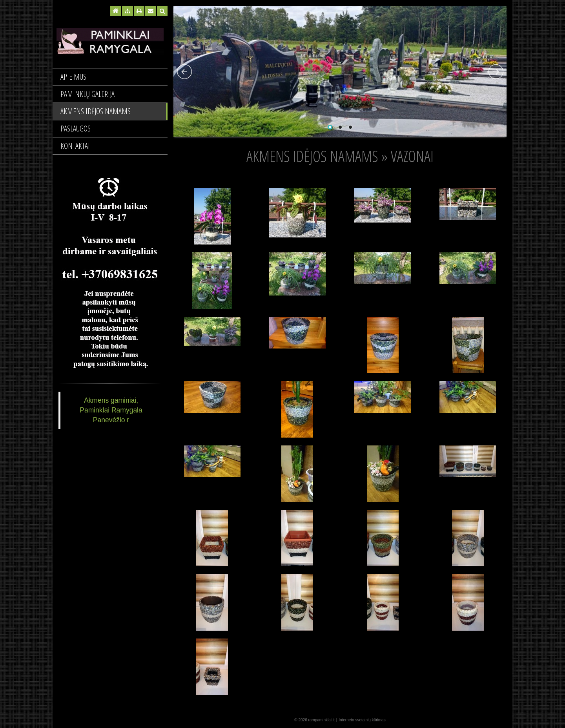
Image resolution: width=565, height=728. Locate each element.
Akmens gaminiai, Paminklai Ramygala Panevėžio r (111, 410)
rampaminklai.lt (322, 720)
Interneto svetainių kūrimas (362, 720)
